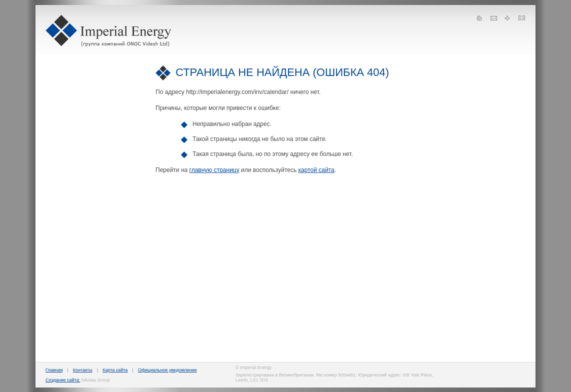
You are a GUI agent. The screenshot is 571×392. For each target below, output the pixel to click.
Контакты (83, 370)
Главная (54, 370)
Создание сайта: (63, 380)
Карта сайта (115, 370)
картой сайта (316, 170)
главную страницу (214, 170)
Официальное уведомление (167, 370)
